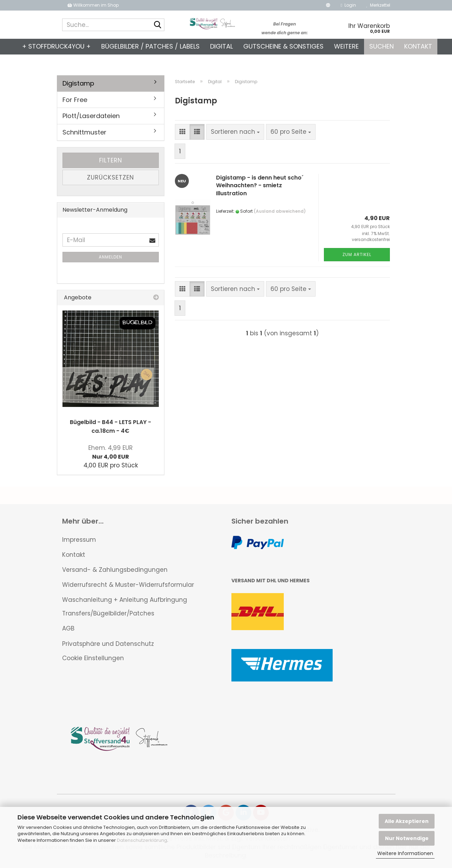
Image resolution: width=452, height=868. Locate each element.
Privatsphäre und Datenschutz (108, 644)
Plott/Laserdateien (91, 116)
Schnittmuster (84, 132)
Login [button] (348, 5)
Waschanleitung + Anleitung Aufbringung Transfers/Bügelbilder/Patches (125, 607)
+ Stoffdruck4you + (56, 46)
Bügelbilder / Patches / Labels (150, 46)
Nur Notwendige (407, 838)
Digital (221, 46)
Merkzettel (378, 5)
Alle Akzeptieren (407, 821)
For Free (75, 100)
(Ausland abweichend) (280, 211)
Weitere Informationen (405, 853)
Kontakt (418, 46)
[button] (328, 5)
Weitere (346, 46)
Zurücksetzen (110, 177)
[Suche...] (158, 25)
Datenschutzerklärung (142, 840)
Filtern (111, 160)
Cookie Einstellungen (93, 658)
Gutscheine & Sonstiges (283, 46)
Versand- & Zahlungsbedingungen (115, 570)
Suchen (381, 46)
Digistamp (78, 83)
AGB (68, 628)
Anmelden (110, 257)
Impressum (79, 540)
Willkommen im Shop (93, 5)
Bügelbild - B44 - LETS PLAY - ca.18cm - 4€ (110, 426)
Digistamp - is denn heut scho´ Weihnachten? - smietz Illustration (260, 186)
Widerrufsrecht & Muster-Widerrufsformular (128, 585)
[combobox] (235, 132)
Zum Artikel (357, 254)
